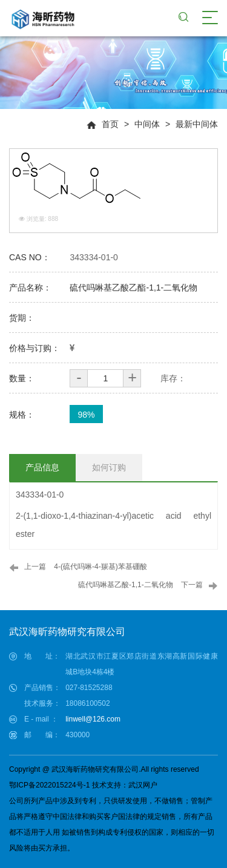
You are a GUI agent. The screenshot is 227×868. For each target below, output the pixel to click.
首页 (110, 124)
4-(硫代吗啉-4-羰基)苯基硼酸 (100, 567)
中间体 (147, 124)
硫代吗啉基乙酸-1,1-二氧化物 (126, 585)
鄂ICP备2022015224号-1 (49, 785)
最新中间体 (197, 124)
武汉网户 (143, 785)
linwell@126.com (93, 719)
